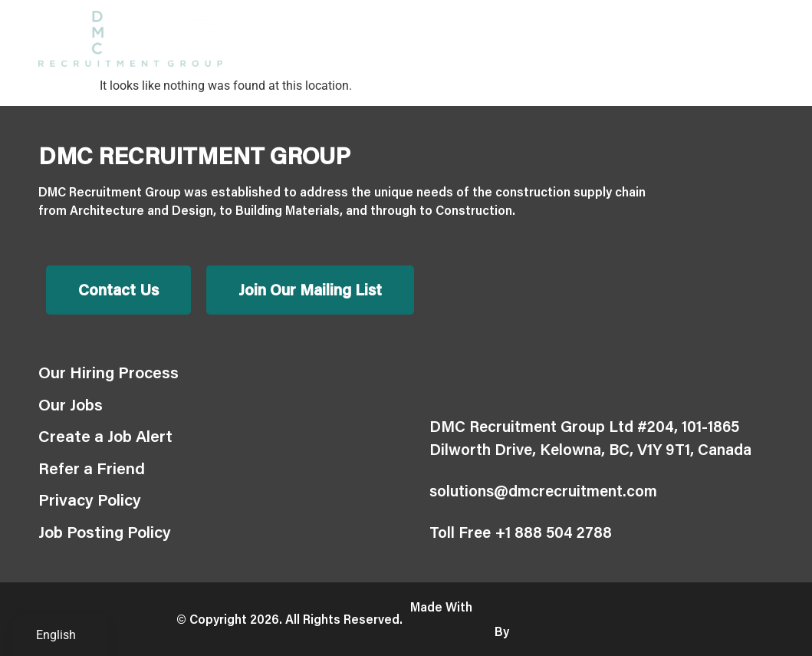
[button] (761, 39)
